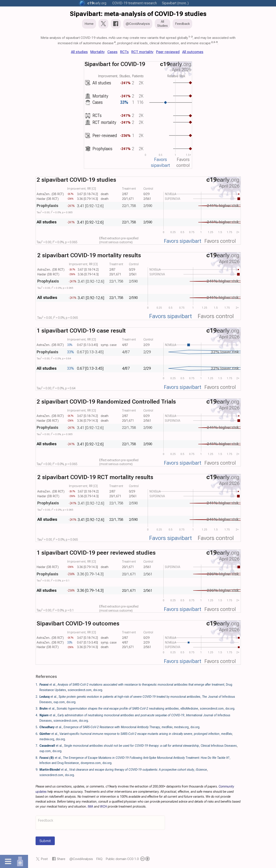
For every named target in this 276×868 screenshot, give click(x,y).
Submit (45, 841)
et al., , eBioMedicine (119, 709)
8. (37, 758)
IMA (90, 807)
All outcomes (193, 52)
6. (37, 734)
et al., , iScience (123, 770)
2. (37, 697)
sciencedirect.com (80, 690)
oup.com (59, 702)
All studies (79, 52)
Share (61, 859)
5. (37, 727)
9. (37, 770)
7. (37, 746)
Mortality (98, 52)
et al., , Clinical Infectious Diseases (138, 746)
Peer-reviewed (168, 52)
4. (37, 715)
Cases (112, 52)
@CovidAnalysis (81, 859)
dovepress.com (91, 763)
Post (44, 859)
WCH (103, 807)
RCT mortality (142, 52)
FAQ (99, 859)
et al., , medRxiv (106, 727)
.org (97, 3)
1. (37, 685)
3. (37, 709)
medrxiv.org (181, 727)
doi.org (98, 690)
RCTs (124, 52)
